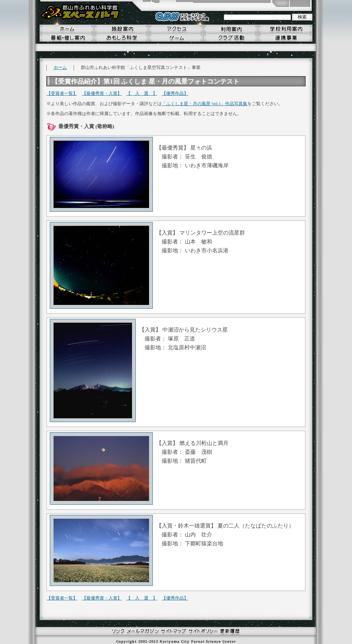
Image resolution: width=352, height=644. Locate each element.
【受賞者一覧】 (62, 94)
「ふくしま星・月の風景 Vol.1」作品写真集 (204, 104)
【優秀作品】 (175, 94)
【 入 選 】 (142, 94)
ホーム (60, 68)
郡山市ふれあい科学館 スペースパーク (80, 12)
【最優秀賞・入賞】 (102, 94)
